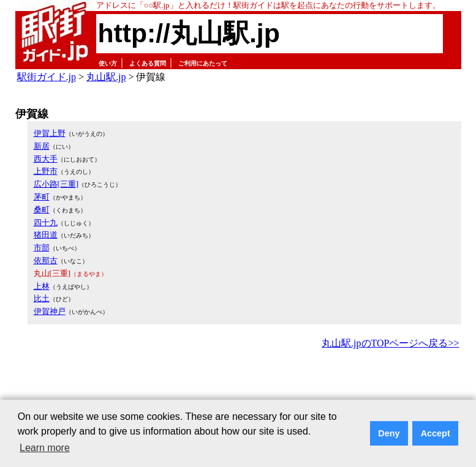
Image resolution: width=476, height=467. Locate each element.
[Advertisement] (238, 386)
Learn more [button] (45, 448)
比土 (42, 298)
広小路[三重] (56, 184)
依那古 (46, 260)
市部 (42, 248)
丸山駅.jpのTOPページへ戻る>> (390, 343)
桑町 (42, 210)
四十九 (46, 222)
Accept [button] (436, 433)
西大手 (46, 159)
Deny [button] (389, 433)
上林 (42, 286)
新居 (42, 146)
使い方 (108, 63)
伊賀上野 (50, 133)
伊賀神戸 (50, 311)
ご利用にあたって (203, 63)
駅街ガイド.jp (47, 77)
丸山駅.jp (106, 77)
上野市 (46, 171)
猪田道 (46, 235)
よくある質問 (148, 63)
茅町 (42, 197)
